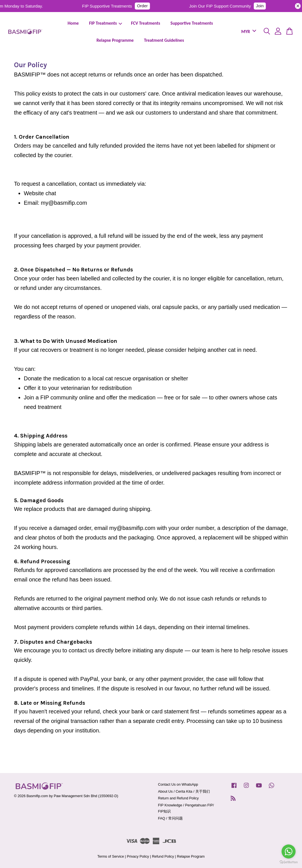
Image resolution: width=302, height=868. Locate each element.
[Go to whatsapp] (289, 851)
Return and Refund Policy (178, 798)
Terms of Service (111, 856)
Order (145, 6)
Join (263, 6)
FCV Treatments (146, 23)
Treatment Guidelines (164, 40)
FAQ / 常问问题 (170, 818)
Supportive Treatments (192, 23)
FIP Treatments (106, 23)
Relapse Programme (115, 40)
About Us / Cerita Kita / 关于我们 (184, 791)
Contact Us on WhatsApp (178, 784)
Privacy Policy (138, 856)
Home (73, 23)
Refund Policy (163, 856)
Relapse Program (191, 856)
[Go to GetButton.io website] (289, 862)
